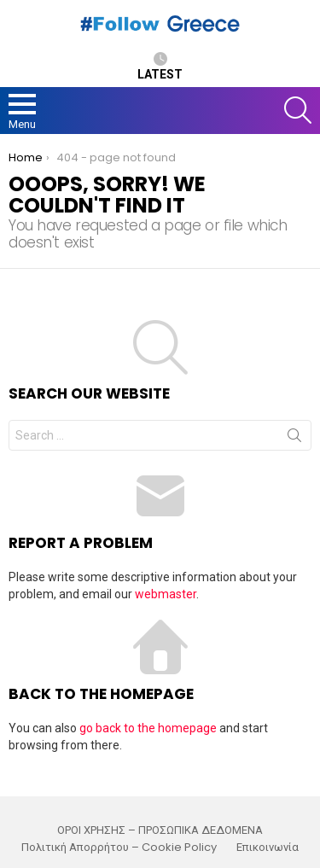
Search (294, 439)
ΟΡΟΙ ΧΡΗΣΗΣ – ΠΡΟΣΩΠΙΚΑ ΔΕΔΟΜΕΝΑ (160, 830)
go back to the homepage (148, 728)
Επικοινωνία (268, 848)
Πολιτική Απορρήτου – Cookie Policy (119, 848)
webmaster (166, 594)
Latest (160, 67)
